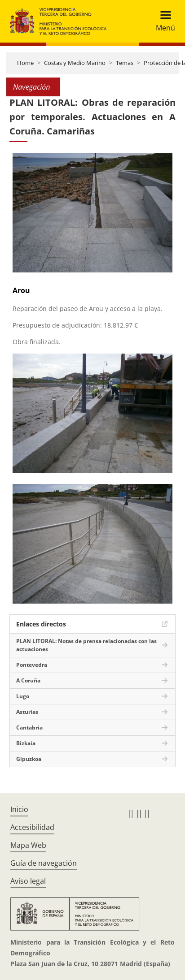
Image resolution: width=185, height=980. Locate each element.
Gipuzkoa (29, 759)
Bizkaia (26, 743)
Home (25, 63)
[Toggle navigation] (163, 21)
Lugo (23, 696)
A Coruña (28, 680)
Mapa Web (28, 845)
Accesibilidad (32, 827)
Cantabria (29, 727)
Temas (125, 63)
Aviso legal (28, 881)
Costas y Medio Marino (75, 63)
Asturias (27, 712)
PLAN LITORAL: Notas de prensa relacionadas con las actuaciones (86, 645)
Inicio (19, 809)
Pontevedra (32, 665)
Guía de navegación (44, 863)
